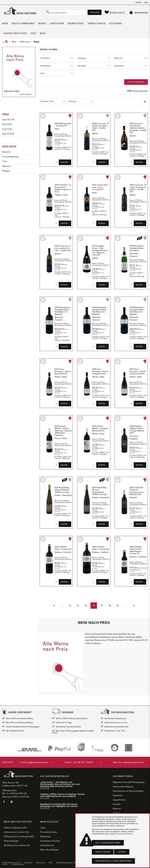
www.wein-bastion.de (133, 762)
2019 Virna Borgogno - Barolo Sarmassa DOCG (138, 371)
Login (146, 2)
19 (118, 605)
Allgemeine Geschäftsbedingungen (129, 782)
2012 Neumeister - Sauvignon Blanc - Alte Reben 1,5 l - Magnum (100, 311)
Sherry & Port (76, 23)
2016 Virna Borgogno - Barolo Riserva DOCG (63, 371)
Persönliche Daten (49, 832)
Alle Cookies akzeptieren (108, 843)
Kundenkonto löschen (50, 841)
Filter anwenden (136, 82)
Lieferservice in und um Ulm (16, 832)
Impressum (118, 795)
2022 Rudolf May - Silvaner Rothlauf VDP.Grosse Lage (63, 490)
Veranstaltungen (11, 841)
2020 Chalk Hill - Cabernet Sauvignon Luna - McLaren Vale (137, 491)
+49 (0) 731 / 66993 (83, 762)
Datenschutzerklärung (123, 787)
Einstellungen (103, 852)
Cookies (122, 852)
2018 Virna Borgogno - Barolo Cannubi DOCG (100, 371)
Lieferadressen (47, 845)
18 (110, 605)
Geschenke (116, 23)
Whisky (42, 23)
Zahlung (116, 813)
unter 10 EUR (8, 120)
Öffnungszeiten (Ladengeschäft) (19, 836)
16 (94, 605)
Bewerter (7, 152)
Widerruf (117, 809)
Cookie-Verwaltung (18, 864)
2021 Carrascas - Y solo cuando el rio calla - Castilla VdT (63, 248)
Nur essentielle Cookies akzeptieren (113, 861)
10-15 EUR (7, 124)
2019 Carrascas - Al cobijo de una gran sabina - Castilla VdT (138, 188)
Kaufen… (65, 162)
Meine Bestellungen (49, 850)
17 (102, 605)
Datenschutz (40, 863)
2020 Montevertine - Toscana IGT (63, 125)
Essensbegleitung (10, 157)
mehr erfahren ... (27, 94)
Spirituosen (57, 23)
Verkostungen (96, 23)
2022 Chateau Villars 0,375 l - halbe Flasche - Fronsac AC (136, 550)
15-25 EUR (7, 129)
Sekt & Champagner (23, 23)
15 (86, 605)
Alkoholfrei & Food (15, 33)
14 (78, 605)
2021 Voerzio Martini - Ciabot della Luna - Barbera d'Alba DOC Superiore (63, 431)
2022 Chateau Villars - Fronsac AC (63, 548)
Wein (5, 23)
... (62, 605)
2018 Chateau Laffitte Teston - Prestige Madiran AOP (137, 430)
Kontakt (139, 2)
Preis (36, 42)
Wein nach (25, 42)
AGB (50, 863)
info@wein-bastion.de (37, 762)
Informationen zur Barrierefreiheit (128, 791)
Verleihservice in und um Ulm (17, 845)
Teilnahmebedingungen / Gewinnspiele (69, 863)
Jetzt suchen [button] (95, 12)
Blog (43, 33)
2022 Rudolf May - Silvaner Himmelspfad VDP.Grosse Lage (100, 491)
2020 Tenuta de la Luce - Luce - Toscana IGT (100, 187)
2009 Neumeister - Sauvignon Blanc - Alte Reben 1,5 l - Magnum (63, 311)
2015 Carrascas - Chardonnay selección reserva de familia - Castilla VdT (138, 128)
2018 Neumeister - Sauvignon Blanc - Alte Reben (137, 248)
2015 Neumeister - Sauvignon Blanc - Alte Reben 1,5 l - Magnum (137, 311)
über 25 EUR (8, 134)
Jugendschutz (119, 800)
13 (70, 605)
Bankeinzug (45, 836)
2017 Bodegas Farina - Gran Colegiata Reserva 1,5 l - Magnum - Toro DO (100, 250)
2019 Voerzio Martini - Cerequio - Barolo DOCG (101, 428)
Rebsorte (7, 166)
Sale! (33, 33)
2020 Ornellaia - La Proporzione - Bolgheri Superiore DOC (63, 188)
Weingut (6, 171)
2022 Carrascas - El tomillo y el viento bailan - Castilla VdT (100, 127)
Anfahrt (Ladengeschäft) (15, 828)
